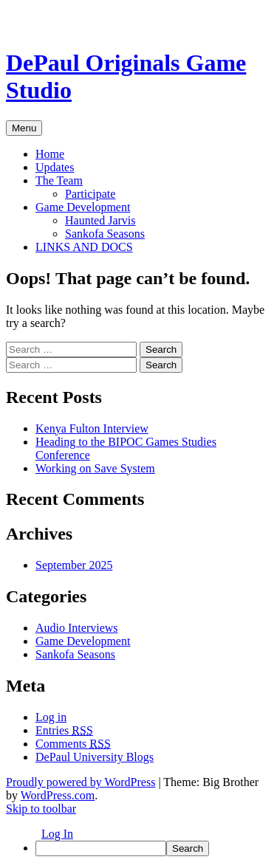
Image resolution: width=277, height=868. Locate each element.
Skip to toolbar (41, 809)
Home (50, 154)
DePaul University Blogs (95, 757)
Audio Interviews (77, 628)
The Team (59, 180)
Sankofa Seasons (105, 234)
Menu (24, 128)
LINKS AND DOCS (84, 247)
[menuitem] (153, 848)
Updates (55, 167)
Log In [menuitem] (57, 834)
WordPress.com (58, 795)
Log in (51, 717)
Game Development (83, 207)
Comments (73, 744)
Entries (64, 730)
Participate (90, 194)
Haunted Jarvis (100, 220)
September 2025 (74, 565)
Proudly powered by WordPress (81, 782)
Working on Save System (95, 468)
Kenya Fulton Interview (92, 428)
